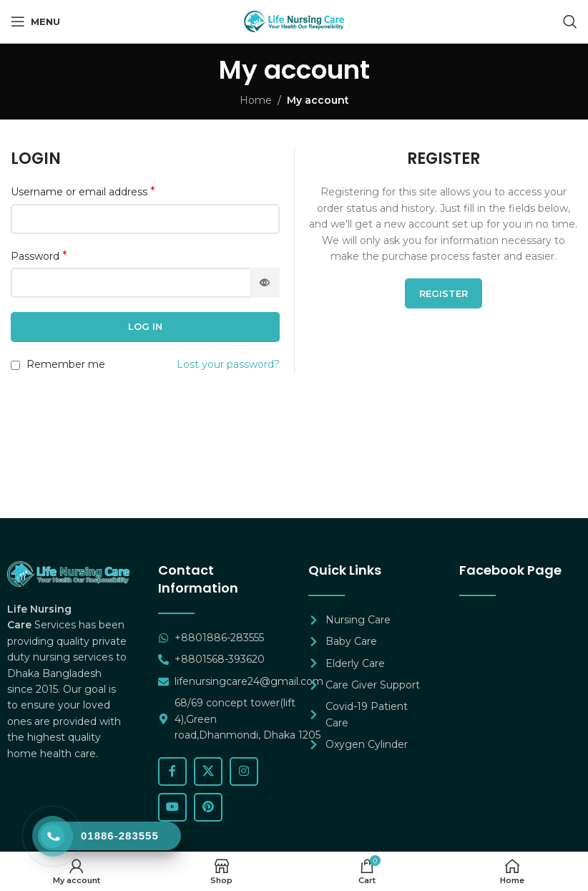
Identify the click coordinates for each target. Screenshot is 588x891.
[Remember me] (15, 365)
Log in (145, 326)
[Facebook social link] (172, 771)
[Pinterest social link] (208, 807)
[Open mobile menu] (35, 21)
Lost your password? (228, 364)
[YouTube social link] (172, 807)
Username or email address (83, 191)
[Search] (570, 21)
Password (39, 256)
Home (256, 100)
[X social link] (208, 771)
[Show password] (265, 283)
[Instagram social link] (244, 771)
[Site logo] (294, 21)
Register (444, 293)
